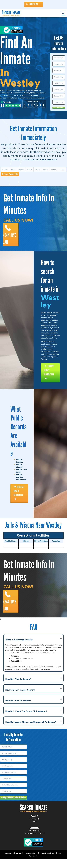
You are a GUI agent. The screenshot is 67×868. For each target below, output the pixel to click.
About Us (35, 825)
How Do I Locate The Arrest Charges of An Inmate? (31, 731)
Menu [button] (63, 13)
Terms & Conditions (48, 862)
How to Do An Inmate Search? (20, 698)
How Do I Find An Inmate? (18, 688)
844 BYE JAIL (34, 4)
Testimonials (35, 827)
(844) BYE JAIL (10, 238)
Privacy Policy (31, 862)
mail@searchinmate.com (35, 842)
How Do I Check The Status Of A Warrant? (26, 720)
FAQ (35, 830)
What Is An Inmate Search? (19, 648)
